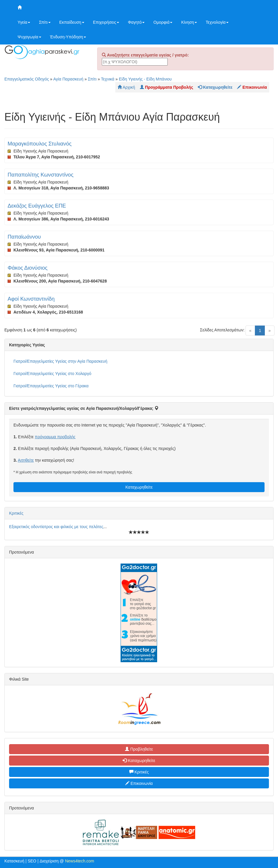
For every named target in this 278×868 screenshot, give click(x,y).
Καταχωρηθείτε (139, 487)
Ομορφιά (163, 22)
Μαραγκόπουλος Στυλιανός (40, 144)
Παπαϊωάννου (24, 237)
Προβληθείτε (139, 749)
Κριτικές (16, 513)
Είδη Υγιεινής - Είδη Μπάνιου (145, 79)
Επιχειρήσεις (106, 22)
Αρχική (126, 87)
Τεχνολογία (217, 22)
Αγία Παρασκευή (68, 79)
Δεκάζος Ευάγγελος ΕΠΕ (37, 206)
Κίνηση (189, 22)
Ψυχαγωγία (29, 37)
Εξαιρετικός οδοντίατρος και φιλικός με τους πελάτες (56, 527)
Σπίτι (45, 22)
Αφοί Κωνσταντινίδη (31, 299)
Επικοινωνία (139, 783)
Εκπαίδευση (72, 22)
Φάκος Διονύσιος (28, 268)
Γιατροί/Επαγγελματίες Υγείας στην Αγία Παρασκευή (60, 361)
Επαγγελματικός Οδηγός (27, 79)
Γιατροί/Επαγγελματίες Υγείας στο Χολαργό (52, 374)
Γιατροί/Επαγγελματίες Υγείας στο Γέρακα (51, 386)
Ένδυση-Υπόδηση (68, 37)
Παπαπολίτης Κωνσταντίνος (41, 175)
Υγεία (24, 22)
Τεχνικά (108, 79)
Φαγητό (136, 22)
